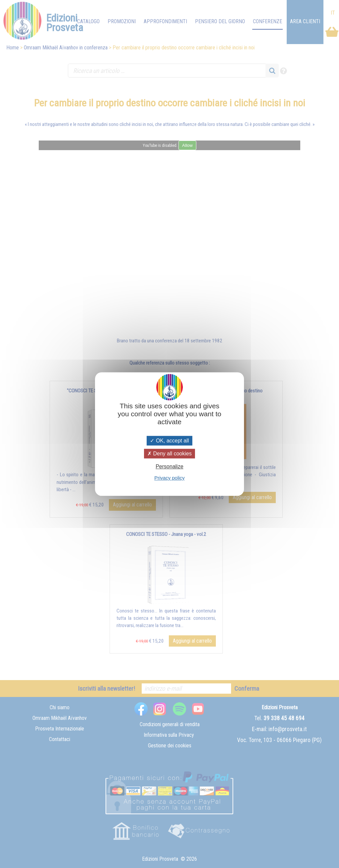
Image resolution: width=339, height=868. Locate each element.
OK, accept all (169, 441)
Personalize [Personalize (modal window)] (169, 466)
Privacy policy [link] (169, 478)
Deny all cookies (169, 454)
